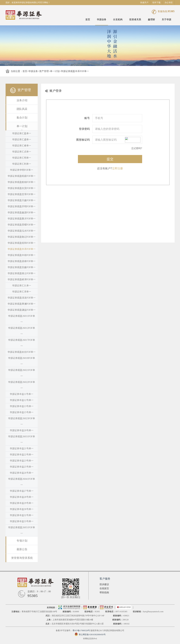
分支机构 (118, 20)
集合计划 (22, 118)
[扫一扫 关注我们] (71, 597)
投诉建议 (104, 584)
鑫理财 (151, 20)
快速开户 (144, 3)
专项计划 (22, 541)
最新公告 (22, 549)
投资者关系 (135, 20)
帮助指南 (104, 593)
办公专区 (169, 3)
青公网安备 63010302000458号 (90, 635)
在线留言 (104, 588)
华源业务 (102, 20)
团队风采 (22, 109)
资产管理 (44, 71)
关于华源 (166, 20)
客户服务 (105, 579)
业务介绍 (22, 100)
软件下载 (157, 3)
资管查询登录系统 (22, 558)
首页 (88, 20)
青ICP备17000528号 (81, 630)
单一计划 (55, 71)
